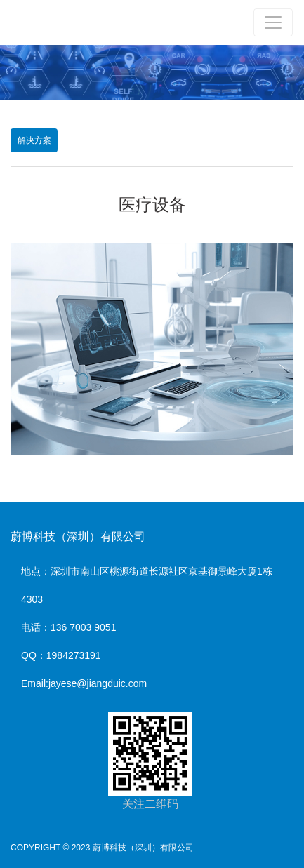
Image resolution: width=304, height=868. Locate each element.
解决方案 (34, 140)
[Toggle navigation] (273, 22)
